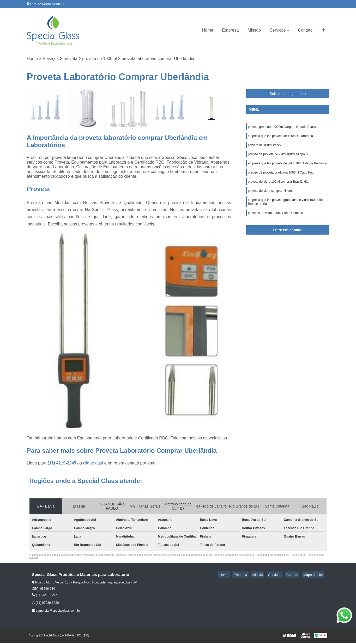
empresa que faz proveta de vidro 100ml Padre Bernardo (288, 168)
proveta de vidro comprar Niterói (271, 197)
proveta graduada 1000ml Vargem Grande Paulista (283, 128)
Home (208, 30)
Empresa (230, 30)
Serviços (278, 30)
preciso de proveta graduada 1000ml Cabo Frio (281, 177)
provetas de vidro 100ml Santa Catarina (276, 222)
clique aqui (93, 464)
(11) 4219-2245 (63, 464)
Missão (254, 30)
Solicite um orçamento (288, 94)
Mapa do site (314, 576)
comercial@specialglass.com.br (56, 611)
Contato (305, 30)
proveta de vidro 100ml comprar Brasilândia (278, 187)
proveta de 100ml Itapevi (265, 148)
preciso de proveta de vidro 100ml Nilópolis (278, 158)
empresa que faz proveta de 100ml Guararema (280, 138)
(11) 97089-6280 (46, 604)
